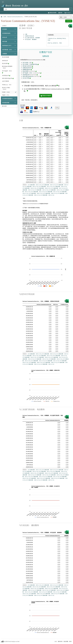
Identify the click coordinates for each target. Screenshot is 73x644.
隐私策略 (66, 641)
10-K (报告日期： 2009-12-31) (36, 193)
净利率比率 (5, 61)
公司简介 (4, 26)
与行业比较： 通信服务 (31, 39)
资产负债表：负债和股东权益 (31, 64)
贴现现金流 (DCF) (7, 45)
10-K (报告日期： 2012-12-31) (38, 192)
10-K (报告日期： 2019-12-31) (29, 188)
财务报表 (5, 29)
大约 (56, 641)
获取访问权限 (52, 13)
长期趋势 (5, 54)
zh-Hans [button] (67, 13)
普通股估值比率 (27, 69)
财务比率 (5, 37)
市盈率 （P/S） (6, 95)
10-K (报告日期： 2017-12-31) (58, 188)
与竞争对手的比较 (29, 36)
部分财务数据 (5, 57)
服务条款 (60, 641)
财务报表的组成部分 (7, 98)
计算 (26, 34)
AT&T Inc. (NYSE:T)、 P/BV (55, 43)
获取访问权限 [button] (46, 96)
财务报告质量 (6, 103)
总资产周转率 (5, 81)
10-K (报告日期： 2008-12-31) (50, 193)
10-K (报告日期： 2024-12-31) (49, 185)
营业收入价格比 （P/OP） (6, 88)
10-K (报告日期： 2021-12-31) (46, 186)
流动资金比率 (6, 75)
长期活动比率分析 (28, 68)
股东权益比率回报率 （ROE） (7, 67)
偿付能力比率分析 (28, 66)
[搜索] (36, 9)
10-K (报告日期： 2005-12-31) (47, 195)
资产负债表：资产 (28, 63)
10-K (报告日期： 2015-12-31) (41, 190)
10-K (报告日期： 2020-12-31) (60, 186)
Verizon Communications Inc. (15, 17)
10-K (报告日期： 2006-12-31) (33, 195)
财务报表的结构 (6, 33)
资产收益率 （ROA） (7, 72)
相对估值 (5, 41)
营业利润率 (6, 63)
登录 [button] (60, 13)
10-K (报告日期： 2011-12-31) (52, 192)
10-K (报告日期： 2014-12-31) (55, 190)
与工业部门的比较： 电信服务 (32, 38)
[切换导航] (3, 2)
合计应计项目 (27, 78)
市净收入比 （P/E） (7, 85)
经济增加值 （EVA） (7, 50)
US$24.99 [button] (69, 21)
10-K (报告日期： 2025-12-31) (35, 185)
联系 (70, 641)
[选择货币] (66, 17)
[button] (57, 86)
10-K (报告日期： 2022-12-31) (31, 186)
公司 (5, 17)
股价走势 (4, 106)
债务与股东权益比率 (8, 78)
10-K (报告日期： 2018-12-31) (44, 188)
